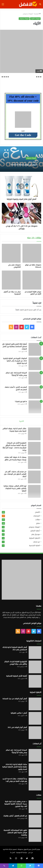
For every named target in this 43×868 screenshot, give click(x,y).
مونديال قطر (36, 534)
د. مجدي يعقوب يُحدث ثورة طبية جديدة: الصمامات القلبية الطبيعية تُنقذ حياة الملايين (16, 804)
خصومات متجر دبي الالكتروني (14, 266)
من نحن (31, 852)
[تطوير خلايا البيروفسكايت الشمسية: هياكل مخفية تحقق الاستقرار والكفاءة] (35, 835)
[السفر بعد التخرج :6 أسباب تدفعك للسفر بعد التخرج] (35, 392)
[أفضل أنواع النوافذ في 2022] (35, 733)
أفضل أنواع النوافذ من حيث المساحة (15, 699)
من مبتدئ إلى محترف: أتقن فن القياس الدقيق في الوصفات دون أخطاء (15, 474)
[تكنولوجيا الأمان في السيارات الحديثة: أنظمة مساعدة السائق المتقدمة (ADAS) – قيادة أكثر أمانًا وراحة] (34, 448)
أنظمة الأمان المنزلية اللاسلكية (17, 676)
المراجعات (37, 516)
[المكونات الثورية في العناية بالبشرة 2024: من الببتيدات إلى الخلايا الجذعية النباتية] (35, 364)
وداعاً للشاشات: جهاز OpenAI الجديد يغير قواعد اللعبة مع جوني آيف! (15, 780)
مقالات (37, 520)
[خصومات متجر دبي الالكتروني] (11, 253)
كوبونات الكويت (35, 19)
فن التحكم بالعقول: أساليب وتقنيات (15, 816)
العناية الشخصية (34, 546)
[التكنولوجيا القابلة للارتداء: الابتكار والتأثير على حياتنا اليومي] (35, 667)
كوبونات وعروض (28, 14)
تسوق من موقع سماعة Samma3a (24, 165)
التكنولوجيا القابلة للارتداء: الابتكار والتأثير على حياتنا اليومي (16, 663)
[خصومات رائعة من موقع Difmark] (32, 253)
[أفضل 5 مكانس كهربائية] (35, 718)
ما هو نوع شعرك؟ (21, 402)
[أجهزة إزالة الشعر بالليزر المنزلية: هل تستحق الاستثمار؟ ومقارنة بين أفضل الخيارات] (35, 349)
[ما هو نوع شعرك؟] (35, 407)
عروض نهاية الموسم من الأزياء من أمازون (33, 293)
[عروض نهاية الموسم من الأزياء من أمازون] (32, 280)
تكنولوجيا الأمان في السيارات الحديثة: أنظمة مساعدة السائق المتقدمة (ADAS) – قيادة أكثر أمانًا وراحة (14, 447)
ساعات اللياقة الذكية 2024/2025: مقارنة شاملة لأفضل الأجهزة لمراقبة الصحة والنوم (15, 767)
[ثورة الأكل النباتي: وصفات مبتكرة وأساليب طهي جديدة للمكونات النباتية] (34, 491)
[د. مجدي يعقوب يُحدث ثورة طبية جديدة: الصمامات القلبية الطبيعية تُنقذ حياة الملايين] (35, 807)
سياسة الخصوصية (22, 852)
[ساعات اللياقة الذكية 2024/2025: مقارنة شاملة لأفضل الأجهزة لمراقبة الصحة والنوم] (35, 770)
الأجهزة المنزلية (34, 538)
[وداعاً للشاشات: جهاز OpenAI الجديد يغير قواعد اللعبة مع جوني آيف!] (35, 784)
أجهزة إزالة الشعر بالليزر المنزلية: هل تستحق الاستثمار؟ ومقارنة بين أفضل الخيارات (14, 347)
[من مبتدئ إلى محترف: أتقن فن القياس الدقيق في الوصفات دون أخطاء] (34, 477)
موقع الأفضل (36, 849)
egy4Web (6, 849)
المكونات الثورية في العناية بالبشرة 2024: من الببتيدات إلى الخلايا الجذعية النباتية (15, 361)
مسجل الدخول (28, 310)
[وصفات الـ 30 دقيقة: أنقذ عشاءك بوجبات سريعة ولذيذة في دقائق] (34, 463)
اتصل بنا (13, 852)
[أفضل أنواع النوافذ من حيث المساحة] (35, 704)
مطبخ (38, 523)
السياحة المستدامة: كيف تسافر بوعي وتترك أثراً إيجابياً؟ (16, 374)
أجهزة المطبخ (35, 531)
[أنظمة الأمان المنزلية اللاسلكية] (35, 681)
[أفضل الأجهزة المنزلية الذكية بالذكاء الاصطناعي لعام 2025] (35, 653)
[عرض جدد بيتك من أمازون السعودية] (11, 280)
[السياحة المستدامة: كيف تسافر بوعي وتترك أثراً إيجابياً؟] (35, 378)
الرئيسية (37, 14)
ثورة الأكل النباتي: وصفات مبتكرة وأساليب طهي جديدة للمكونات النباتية (15, 488)
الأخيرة (21, 421)
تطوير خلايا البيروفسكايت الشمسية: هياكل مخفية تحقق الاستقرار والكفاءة (15, 833)
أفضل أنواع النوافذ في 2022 (17, 727)
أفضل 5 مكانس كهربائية (19, 713)
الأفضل (37, 512)
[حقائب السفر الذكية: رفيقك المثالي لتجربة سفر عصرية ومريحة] (34, 434)
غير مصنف (36, 542)
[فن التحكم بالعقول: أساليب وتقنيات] (35, 821)
